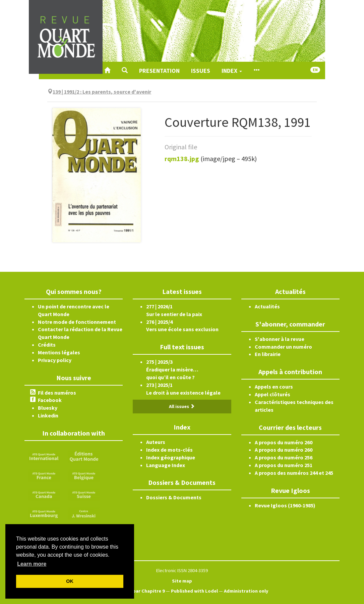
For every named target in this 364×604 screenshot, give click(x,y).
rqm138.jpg (182, 159)
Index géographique (171, 457)
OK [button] (70, 581)
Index (232, 71)
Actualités (267, 306)
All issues (182, 406)
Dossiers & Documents (174, 497)
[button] (125, 70)
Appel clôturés (272, 394)
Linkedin (48, 415)
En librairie (268, 354)
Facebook (50, 400)
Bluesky (48, 408)
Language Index (166, 465)
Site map (182, 581)
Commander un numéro (283, 347)
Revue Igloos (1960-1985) (285, 505)
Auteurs (156, 442)
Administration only (246, 591)
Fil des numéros (57, 393)
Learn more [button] (32, 564)
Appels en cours (274, 387)
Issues (201, 71)
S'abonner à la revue (280, 339)
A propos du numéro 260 (284, 442)
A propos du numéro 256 (284, 457)
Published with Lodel (194, 591)
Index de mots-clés (169, 450)
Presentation (159, 71)
